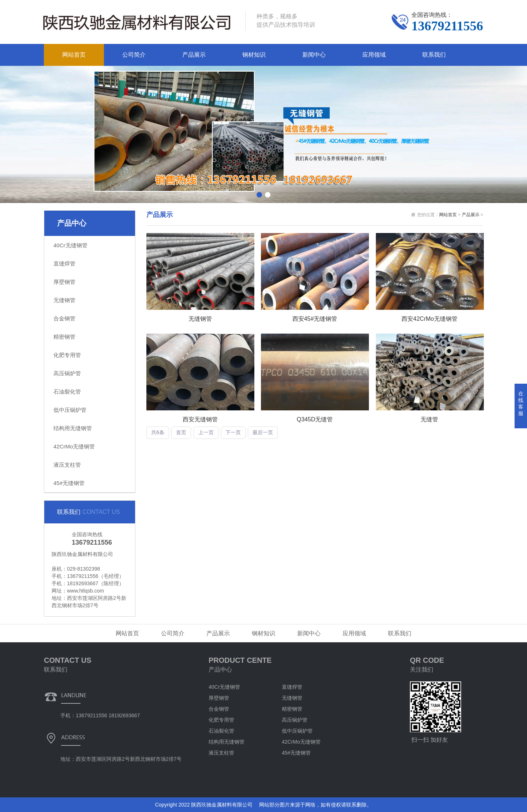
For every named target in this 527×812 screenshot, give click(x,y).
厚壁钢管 (64, 282)
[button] (259, 195)
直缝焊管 (64, 264)
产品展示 (194, 55)
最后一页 (263, 433)
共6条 (158, 433)
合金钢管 (64, 318)
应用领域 (374, 55)
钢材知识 (254, 55)
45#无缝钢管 (69, 483)
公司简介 (134, 55)
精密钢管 (64, 337)
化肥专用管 (67, 355)
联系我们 (434, 55)
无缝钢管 (64, 300)
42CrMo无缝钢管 (74, 446)
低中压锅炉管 (70, 410)
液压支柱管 (67, 465)
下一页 (233, 433)
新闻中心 (314, 55)
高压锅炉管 (67, 373)
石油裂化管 (67, 392)
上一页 (206, 433)
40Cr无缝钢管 (70, 245)
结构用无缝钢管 (73, 428)
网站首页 (74, 55)
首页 (181, 433)
